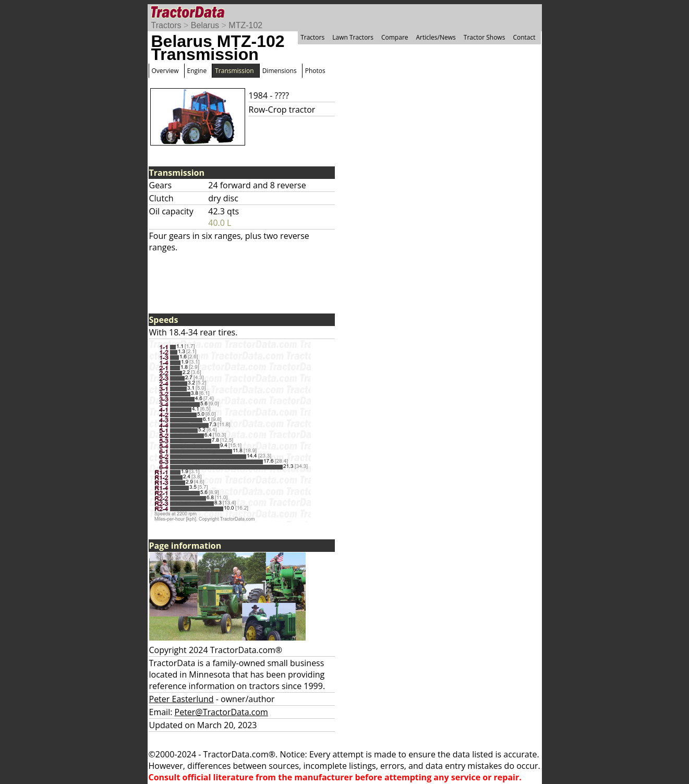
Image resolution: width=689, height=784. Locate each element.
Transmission (234, 71)
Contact (524, 37)
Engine (197, 71)
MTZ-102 (245, 25)
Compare (395, 37)
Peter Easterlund (182, 699)
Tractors (166, 25)
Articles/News (436, 37)
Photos (315, 71)
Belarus (205, 25)
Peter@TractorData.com (221, 712)
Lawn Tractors (353, 37)
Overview (165, 71)
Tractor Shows (485, 37)
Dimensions (280, 71)
